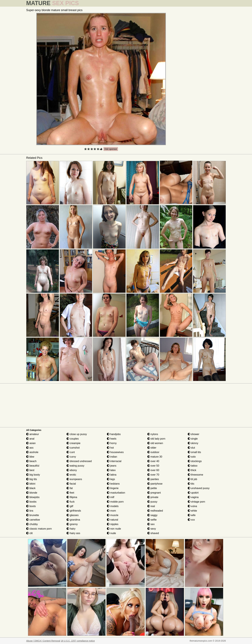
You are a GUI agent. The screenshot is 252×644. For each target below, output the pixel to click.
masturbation (116, 493)
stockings (195, 461)
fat (70, 488)
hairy (71, 529)
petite (152, 488)
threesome (195, 475)
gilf (70, 506)
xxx (191, 520)
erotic (71, 475)
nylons (153, 434)
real (151, 506)
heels (112, 439)
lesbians (113, 484)
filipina (72, 497)
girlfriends (74, 511)
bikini (31, 484)
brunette (33, 515)
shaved (153, 533)
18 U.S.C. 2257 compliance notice (78, 641)
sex (151, 524)
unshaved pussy (199, 488)
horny (112, 443)
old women (155, 443)
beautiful (33, 466)
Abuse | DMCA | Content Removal (43, 641)
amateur (33, 434)
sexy (152, 529)
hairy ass (73, 533)
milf (110, 497)
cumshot (73, 448)
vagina (193, 497)
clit (29, 533)
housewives (115, 452)
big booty (33, 475)
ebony (72, 470)
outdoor (153, 452)
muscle (113, 515)
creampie (73, 443)
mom (111, 511)
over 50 (153, 466)
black (31, 488)
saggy (152, 515)
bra (30, 511)
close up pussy (77, 434)
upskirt (193, 493)
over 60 (153, 470)
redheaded (155, 511)
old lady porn (156, 439)
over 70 (153, 475)
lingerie (113, 488)
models (113, 506)
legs (111, 479)
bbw (30, 457)
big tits (32, 479)
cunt (71, 452)
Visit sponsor (111, 149)
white (192, 511)
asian (31, 443)
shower (194, 434)
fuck (71, 502)
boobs (31, 502)
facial (71, 484)
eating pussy (75, 466)
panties (153, 479)
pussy (152, 502)
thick (192, 470)
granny (72, 524)
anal (30, 439)
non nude (114, 529)
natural (112, 520)
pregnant (154, 493)
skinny (193, 443)
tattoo (193, 466)
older (152, 448)
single (193, 439)
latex (111, 470)
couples (73, 439)
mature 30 (155, 457)
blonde (32, 493)
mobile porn (115, 502)
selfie (152, 520)
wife (192, 515)
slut (191, 448)
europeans (74, 479)
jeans (112, 466)
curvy (71, 457)
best (30, 470)
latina (112, 475)
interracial (114, 461)
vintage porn (196, 502)
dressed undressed (79, 461)
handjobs (114, 434)
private (153, 497)
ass (30, 448)
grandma (73, 520)
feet (70, 493)
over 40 (153, 461)
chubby (32, 524)
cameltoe (33, 520)
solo (192, 457)
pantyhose (155, 484)
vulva (192, 506)
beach (31, 461)
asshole (32, 452)
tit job (192, 479)
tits (191, 484)
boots (31, 506)
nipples (113, 524)
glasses (73, 515)
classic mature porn (39, 529)
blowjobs (33, 497)
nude (111, 533)
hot (110, 448)
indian (112, 457)
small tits (194, 452)
